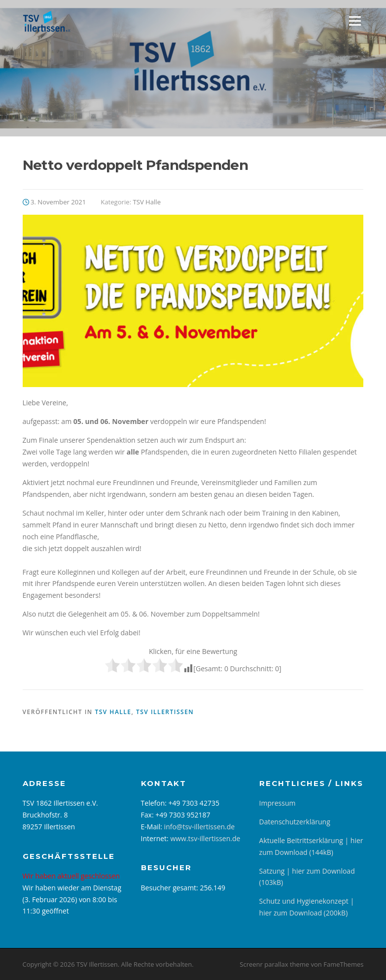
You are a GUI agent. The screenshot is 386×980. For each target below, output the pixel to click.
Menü (355, 21)
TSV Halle (147, 202)
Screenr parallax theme (274, 964)
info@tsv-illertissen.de (200, 827)
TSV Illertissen (165, 712)
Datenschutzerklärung (295, 822)
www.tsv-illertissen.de (205, 838)
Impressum (278, 803)
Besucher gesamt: (171, 888)
